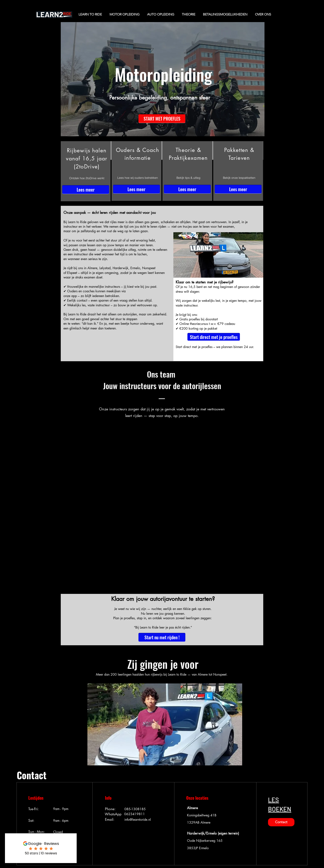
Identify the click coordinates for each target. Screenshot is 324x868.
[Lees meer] (86, 190)
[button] (162, 119)
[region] (86, 171)
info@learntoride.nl (138, 820)
